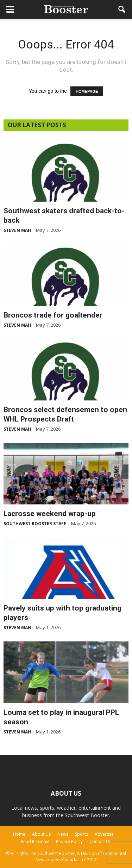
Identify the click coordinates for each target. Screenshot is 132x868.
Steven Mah (17, 230)
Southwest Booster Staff (35, 524)
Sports (81, 834)
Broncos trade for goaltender (53, 315)
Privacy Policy (69, 841)
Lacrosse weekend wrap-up (50, 514)
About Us (41, 834)
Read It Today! (35, 841)
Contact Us (100, 841)
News (63, 834)
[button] (122, 9)
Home (19, 834)
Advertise (104, 834)
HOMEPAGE (87, 91)
